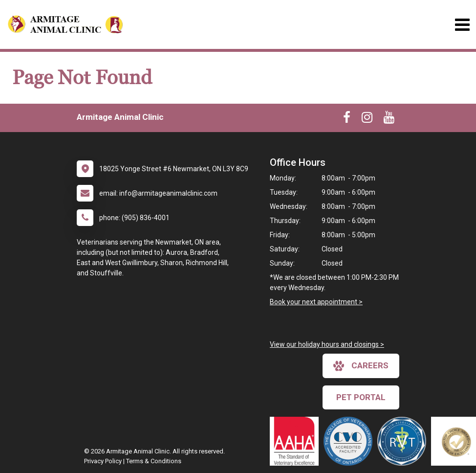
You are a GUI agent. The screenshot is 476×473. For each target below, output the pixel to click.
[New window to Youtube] (389, 119)
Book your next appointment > (316, 302)
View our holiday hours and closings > (327, 344)
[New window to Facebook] (347, 119)
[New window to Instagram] (367, 119)
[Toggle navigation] (462, 25)
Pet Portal (361, 397)
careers (361, 366)
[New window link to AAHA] (297, 441)
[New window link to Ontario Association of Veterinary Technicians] (404, 441)
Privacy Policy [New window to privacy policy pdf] (103, 461)
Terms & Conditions (154, 461)
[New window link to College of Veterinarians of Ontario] (350, 441)
